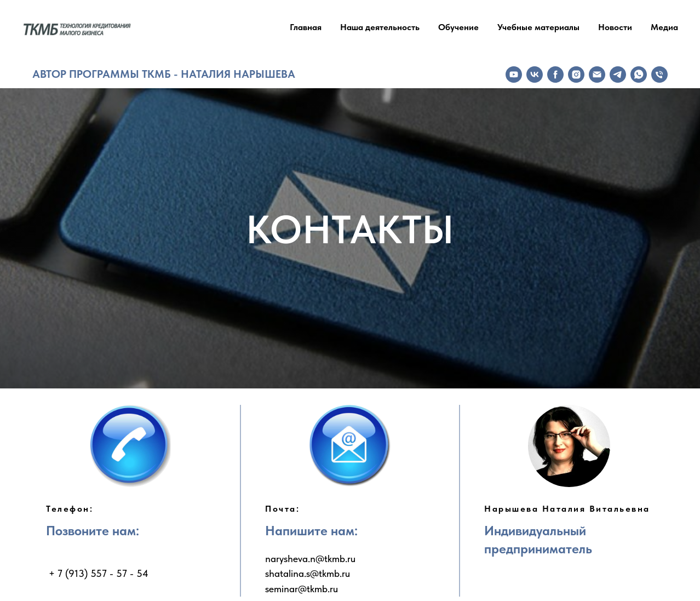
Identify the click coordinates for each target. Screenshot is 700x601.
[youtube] (514, 75)
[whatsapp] (639, 75)
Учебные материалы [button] (538, 27)
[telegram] (618, 75)
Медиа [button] (664, 27)
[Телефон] (659, 75)
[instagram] (576, 75)
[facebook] (555, 75)
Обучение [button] (458, 27)
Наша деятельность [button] (380, 27)
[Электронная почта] (597, 75)
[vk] (535, 75)
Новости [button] (615, 27)
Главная (306, 27)
